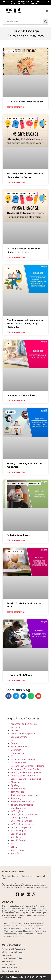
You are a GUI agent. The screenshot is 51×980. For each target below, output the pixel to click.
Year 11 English (19, 834)
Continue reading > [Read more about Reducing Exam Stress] (16, 540)
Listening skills (18, 763)
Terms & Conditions (11, 971)
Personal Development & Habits (27, 766)
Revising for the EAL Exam (20, 675)
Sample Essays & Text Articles (26, 779)
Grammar (16, 750)
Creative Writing (19, 737)
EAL (13, 740)
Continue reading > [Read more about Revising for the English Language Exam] (16, 612)
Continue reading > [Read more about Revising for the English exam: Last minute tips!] (16, 472)
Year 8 (14, 847)
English (15, 743)
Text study (16, 798)
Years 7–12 (16, 853)
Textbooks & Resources (23, 801)
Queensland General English (26, 769)
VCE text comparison (22, 827)
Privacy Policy (8, 961)
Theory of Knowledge (22, 805)
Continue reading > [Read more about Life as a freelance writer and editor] (16, 107)
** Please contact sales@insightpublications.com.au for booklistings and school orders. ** (26, 2)
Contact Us (7, 955)
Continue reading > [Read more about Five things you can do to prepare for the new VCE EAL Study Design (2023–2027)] (16, 332)
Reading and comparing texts (26, 772)
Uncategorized (18, 808)
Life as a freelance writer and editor (25, 102)
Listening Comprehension (24, 759)
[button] (8, 696)
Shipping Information (11, 968)
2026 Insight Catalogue (13, 952)
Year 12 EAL (17, 837)
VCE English (17, 811)
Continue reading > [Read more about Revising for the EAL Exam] (16, 680)
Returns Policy (8, 965)
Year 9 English (18, 850)
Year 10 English (19, 831)
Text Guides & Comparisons (25, 795)
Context (15, 730)
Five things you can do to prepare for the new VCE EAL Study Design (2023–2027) (25, 324)
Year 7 (14, 844)
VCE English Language (22, 821)
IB (12, 756)
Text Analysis (17, 792)
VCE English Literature (22, 824)
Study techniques (20, 789)
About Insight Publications (14, 949)
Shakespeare (18, 782)
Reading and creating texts (25, 776)
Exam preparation (20, 746)
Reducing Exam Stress (18, 535)
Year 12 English (19, 840)
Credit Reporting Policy (12, 958)
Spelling (15, 785)
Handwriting (17, 753)
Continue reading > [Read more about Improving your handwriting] (16, 401)
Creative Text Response (23, 734)
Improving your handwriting (21, 395)
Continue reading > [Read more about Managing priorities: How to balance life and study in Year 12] (16, 182)
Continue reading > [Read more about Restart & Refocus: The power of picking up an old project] (16, 257)
